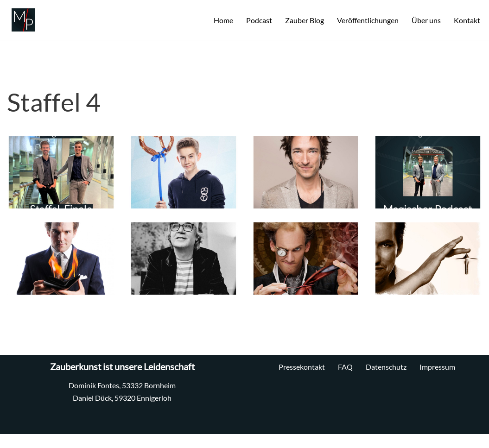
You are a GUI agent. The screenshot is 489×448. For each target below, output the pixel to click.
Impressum (437, 367)
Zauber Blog (305, 20)
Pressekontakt (302, 367)
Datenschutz (386, 367)
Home (223, 20)
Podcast (259, 20)
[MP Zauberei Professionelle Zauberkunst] (21, 20)
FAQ (345, 367)
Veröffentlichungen (368, 20)
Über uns (426, 20)
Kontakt (467, 20)
